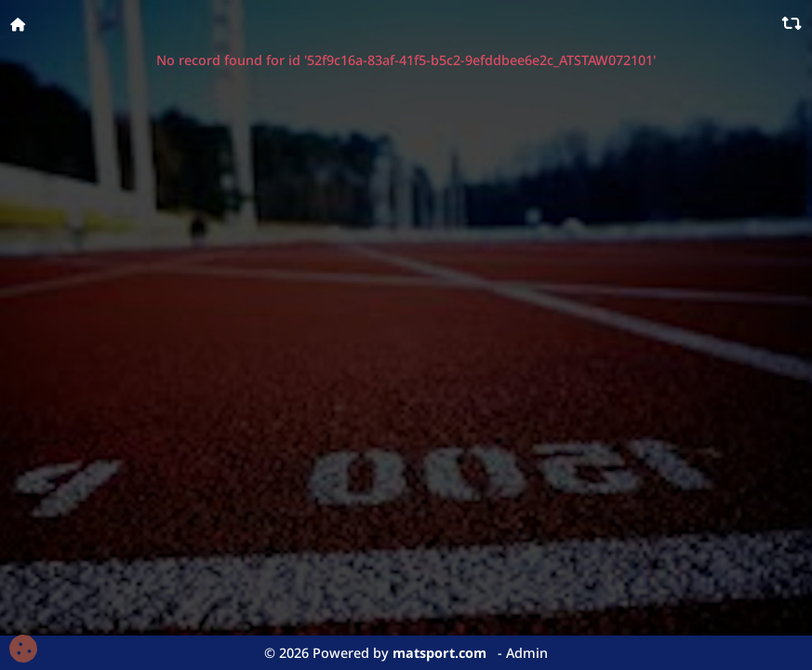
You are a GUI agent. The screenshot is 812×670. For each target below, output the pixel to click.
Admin (527, 653)
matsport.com (439, 653)
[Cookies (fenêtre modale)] (23, 650)
